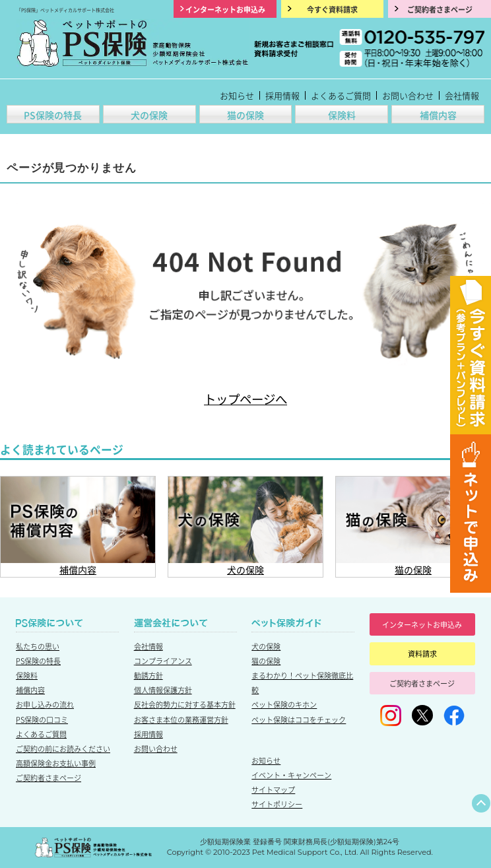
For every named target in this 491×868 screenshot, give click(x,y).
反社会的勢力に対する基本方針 (185, 704)
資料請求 (422, 653)
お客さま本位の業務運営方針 (181, 719)
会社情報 (462, 95)
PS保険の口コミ (42, 719)
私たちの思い (38, 646)
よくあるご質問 (341, 95)
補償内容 (438, 115)
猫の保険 (245, 115)
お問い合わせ (408, 95)
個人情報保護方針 (163, 690)
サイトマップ (273, 789)
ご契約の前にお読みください (63, 749)
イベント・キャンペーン (291, 775)
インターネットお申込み (422, 624)
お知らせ (237, 95)
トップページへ (245, 399)
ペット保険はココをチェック (299, 719)
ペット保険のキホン (284, 704)
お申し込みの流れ (45, 704)
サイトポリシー (277, 804)
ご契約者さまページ (49, 778)
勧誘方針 (148, 675)
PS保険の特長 (53, 115)
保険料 (342, 115)
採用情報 (282, 95)
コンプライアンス (163, 661)
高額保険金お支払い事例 (56, 763)
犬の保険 (149, 115)
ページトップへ (481, 803)
